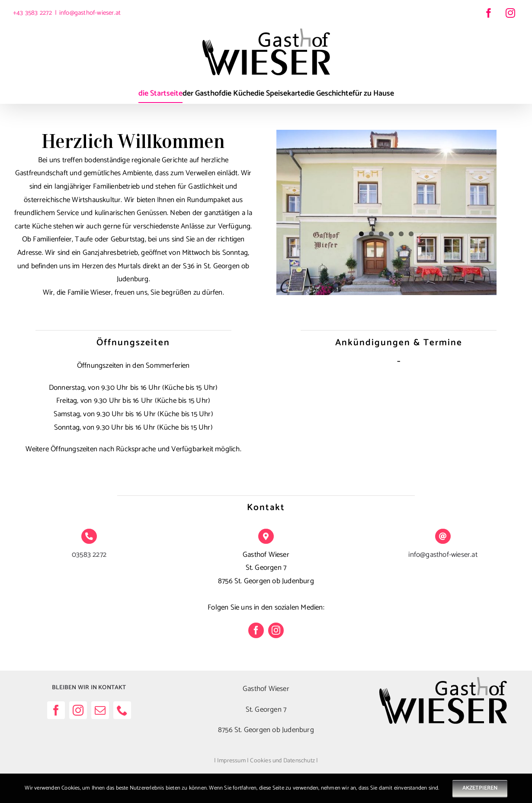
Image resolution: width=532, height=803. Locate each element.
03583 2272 (89, 555)
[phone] (122, 710)
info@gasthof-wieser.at (90, 13)
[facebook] (256, 630)
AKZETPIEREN (480, 788)
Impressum (231, 761)
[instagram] (276, 630)
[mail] (100, 710)
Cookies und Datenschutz (282, 761)
